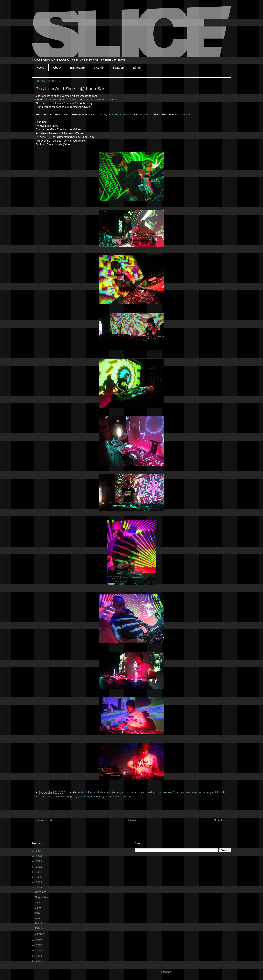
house (201, 792)
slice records (126, 796)
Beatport (118, 68)
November (42, 892)
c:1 (157, 792)
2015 (39, 951)
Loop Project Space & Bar (63, 103)
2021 (39, 872)
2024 (39, 856)
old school (111, 796)
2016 (39, 945)
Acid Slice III (182, 115)
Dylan (176, 792)
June (38, 908)
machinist (83, 796)
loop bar (71, 796)
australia (139, 792)
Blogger (166, 972)
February (41, 928)
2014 (39, 956)
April (38, 918)
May (38, 913)
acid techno (113, 792)
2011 (39, 961)
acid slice (99, 792)
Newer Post (44, 820)
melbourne (97, 796)
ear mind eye (189, 792)
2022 (39, 867)
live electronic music (53, 796)
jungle (210, 792)
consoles (166, 792)
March (39, 923)
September (42, 897)
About (57, 68)
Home (132, 820)
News (40, 68)
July (38, 902)
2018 (39, 887)
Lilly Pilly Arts (110, 115)
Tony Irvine (72, 100)
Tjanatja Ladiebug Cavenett (100, 100)
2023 (39, 861)
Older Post (220, 820)
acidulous (127, 792)
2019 (39, 882)
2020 (39, 877)
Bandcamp (77, 68)
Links (137, 68)
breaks (150, 792)
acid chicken (85, 792)
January (40, 934)
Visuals (99, 68)
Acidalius (144, 115)
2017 (39, 940)
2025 (39, 851)
